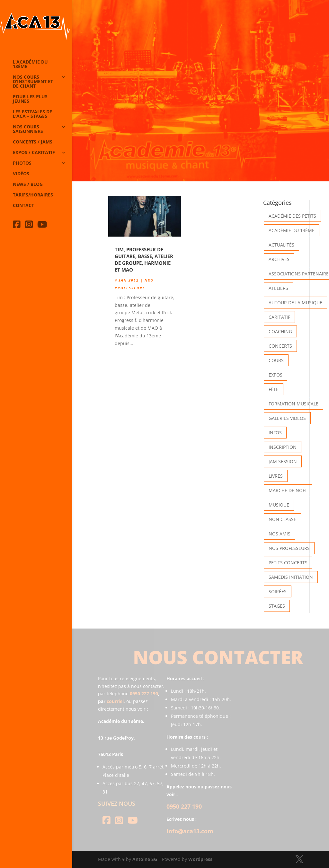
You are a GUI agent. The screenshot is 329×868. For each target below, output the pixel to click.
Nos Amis (280, 534)
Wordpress (200, 859)
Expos (276, 375)
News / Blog (28, 185)
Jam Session (283, 461)
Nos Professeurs (289, 548)
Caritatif (279, 317)
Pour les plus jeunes (30, 99)
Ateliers (278, 288)
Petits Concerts (288, 563)
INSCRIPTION (283, 447)
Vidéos (21, 174)
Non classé (282, 519)
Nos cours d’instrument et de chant (33, 82)
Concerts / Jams (33, 142)
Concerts (280, 346)
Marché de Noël (288, 490)
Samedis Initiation (291, 577)
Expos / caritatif (34, 153)
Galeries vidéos (287, 418)
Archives (279, 259)
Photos (22, 163)
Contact (23, 206)
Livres (276, 476)
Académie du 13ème (292, 230)
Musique (279, 505)
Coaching (280, 331)
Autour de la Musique (295, 303)
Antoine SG (145, 859)
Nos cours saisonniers (28, 129)
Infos (275, 433)
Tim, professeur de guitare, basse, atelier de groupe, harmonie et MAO (144, 260)
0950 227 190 (144, 694)
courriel (115, 701)
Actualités (281, 245)
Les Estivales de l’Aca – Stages (32, 114)
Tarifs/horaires (33, 195)
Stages (277, 606)
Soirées (278, 591)
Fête (274, 389)
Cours (276, 360)
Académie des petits (292, 216)
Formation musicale (293, 404)
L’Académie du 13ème (30, 65)
